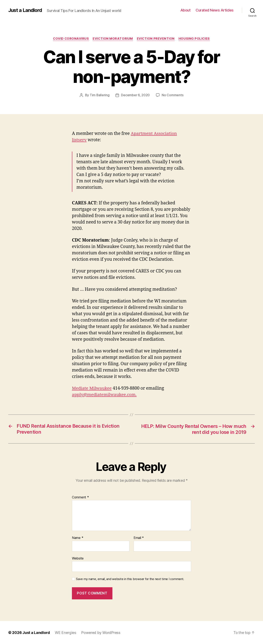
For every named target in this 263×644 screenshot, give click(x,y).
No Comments (173, 95)
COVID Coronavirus (70, 39)
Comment (80, 497)
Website (78, 558)
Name (78, 538)
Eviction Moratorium (113, 39)
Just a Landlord (25, 10)
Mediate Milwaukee (92, 388)
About (186, 10)
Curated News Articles (215, 10)
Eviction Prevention (156, 39)
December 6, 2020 (136, 95)
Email (139, 538)
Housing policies (195, 39)
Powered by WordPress (100, 632)
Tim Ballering (100, 95)
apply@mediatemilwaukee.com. (105, 395)
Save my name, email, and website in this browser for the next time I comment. (130, 579)
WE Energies (65, 632)
